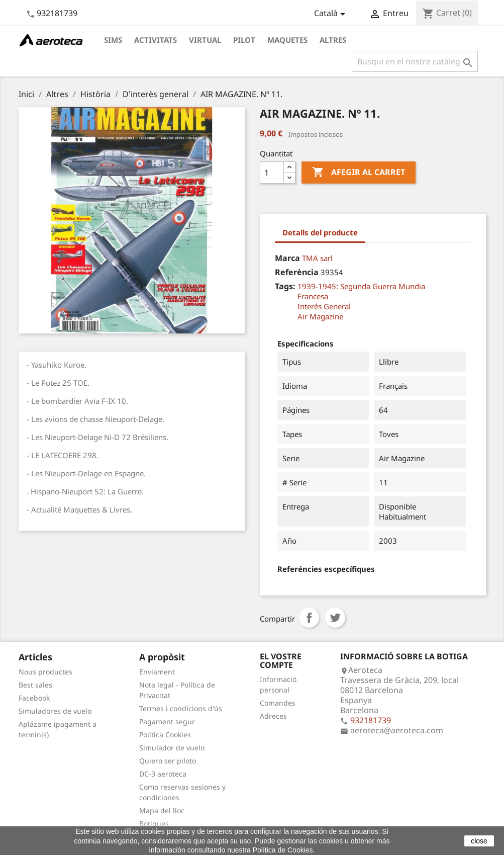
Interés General (324, 306)
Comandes (278, 703)
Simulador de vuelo (172, 748)
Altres (333, 40)
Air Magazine (320, 316)
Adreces (273, 716)
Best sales (35, 685)
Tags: (285, 286)
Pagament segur (167, 721)
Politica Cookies (165, 735)
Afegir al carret (359, 173)
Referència (297, 272)
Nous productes (45, 672)
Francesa (313, 296)
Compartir (309, 618)
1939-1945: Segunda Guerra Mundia (361, 286)
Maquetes (287, 40)
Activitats (156, 40)
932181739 (57, 13)
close (479, 841)
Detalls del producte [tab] (320, 232)
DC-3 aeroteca (163, 774)
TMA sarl (317, 258)
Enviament (157, 672)
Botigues (154, 824)
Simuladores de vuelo (55, 711)
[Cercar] (415, 61)
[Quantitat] (272, 173)
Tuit (335, 618)
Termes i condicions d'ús (181, 708)
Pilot (244, 40)
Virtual (205, 40)
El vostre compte (281, 661)
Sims (113, 40)
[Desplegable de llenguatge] (331, 14)
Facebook (34, 698)
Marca (287, 258)
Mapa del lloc (162, 810)
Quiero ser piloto (168, 761)
